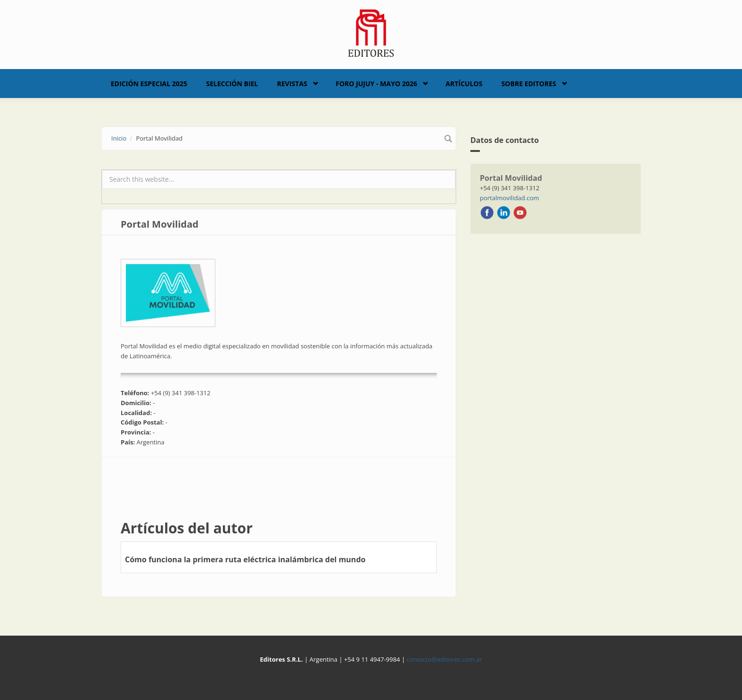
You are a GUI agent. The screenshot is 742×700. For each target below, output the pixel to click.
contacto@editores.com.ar (444, 659)
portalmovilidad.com (509, 198)
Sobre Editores (529, 84)
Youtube (520, 213)
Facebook (487, 213)
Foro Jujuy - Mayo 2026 (376, 84)
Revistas (292, 84)
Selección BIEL (232, 84)
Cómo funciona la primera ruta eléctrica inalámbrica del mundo (245, 559)
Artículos (464, 84)
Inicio (119, 138)
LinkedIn (503, 213)
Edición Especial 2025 (149, 84)
